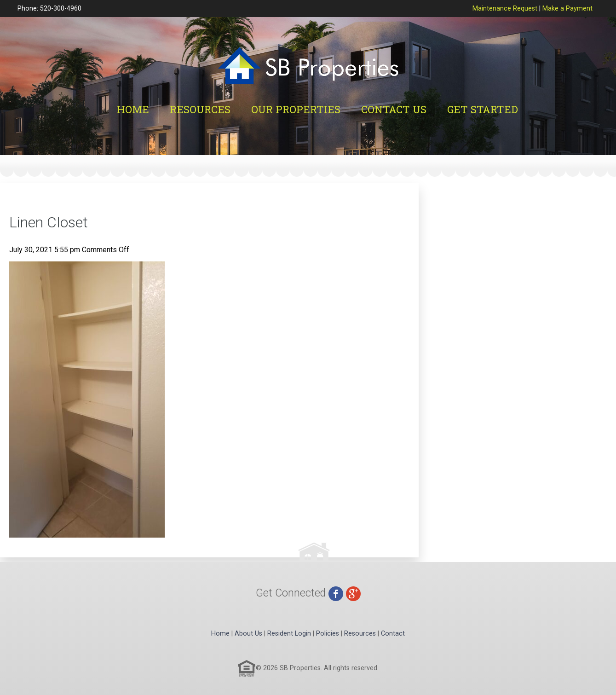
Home (133, 109)
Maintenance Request (505, 9)
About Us (248, 634)
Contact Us (394, 109)
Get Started (483, 109)
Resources (200, 109)
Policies (328, 634)
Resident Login (289, 634)
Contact (393, 634)
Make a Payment (567, 9)
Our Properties (296, 109)
